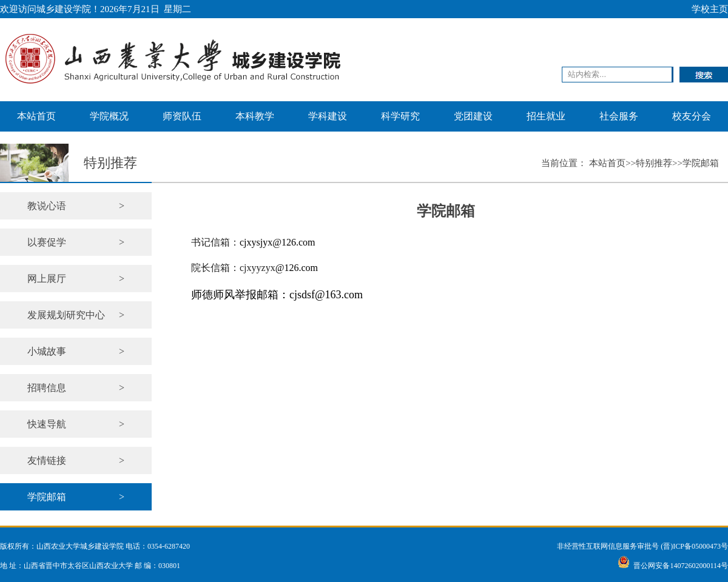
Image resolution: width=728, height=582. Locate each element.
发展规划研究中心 (76, 315)
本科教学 (255, 116)
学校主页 (710, 9)
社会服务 (619, 116)
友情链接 (76, 460)
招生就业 (546, 116)
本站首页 (36, 116)
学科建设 (328, 116)
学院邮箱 (76, 497)
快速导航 (76, 424)
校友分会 (692, 116)
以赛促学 (76, 242)
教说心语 (76, 206)
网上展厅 (76, 279)
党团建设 (473, 116)
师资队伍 (182, 116)
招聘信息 (76, 388)
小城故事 (76, 351)
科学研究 (400, 116)
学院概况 (109, 116)
